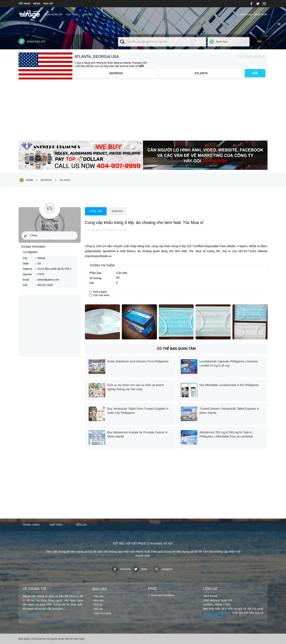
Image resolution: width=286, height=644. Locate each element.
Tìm (259, 42)
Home (26, 180)
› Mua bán (98, 600)
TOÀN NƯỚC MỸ (53, 15)
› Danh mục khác (102, 613)
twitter (140, 569)
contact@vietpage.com (217, 613)
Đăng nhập (261, 15)
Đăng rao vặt (32, 41)
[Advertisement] (143, 112)
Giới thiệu (72, 15)
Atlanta (201, 73)
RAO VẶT (48, 4)
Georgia (116, 73)
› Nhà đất (98, 609)
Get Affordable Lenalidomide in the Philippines (229, 385)
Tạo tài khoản (243, 15)
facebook (121, 569)
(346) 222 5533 (213, 617)
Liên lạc (88, 15)
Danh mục (222, 42)
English (117, 211)
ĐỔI (255, 73)
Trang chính (31, 525)
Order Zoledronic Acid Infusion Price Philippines (138, 361)
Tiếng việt (96, 211)
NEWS (37, 4)
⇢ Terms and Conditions (161, 595)
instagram (163, 569)
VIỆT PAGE (24, 4)
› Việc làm (98, 597)
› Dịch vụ (97, 605)
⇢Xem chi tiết (31, 614)
